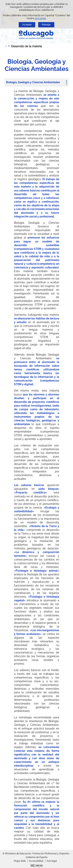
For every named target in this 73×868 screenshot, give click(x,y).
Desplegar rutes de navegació (5, 46)
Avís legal (52, 861)
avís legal (40, 18)
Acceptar (27, 25)
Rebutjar (46, 25)
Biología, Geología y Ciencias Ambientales (33, 82)
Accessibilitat (36, 861)
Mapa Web (20, 861)
